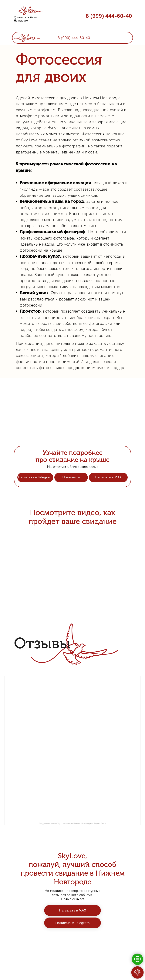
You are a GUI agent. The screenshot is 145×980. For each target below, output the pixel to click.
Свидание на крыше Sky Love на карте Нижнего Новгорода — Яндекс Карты (73, 823)
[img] (27, 37)
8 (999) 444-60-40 (109, 16)
